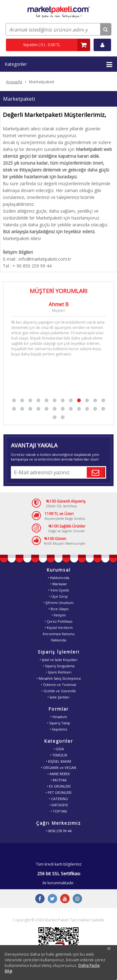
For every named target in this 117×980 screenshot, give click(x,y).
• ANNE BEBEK (59, 774)
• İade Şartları (58, 697)
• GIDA (59, 749)
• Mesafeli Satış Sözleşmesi (59, 678)
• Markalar (59, 584)
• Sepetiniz (58, 729)
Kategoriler (58, 65)
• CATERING (58, 799)
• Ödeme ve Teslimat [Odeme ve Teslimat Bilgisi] (58, 685)
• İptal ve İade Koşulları (58, 660)
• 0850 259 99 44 (59, 831)
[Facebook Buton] (40, 899)
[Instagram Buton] (77, 899)
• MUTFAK (59, 780)
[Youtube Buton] (65, 899)
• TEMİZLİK (59, 755)
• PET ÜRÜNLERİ (58, 792)
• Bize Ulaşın (58, 609)
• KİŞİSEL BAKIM (58, 761)
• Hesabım (59, 717)
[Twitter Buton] (52, 899)
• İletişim (59, 615)
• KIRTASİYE (59, 805)
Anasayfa (14, 82)
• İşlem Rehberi (59, 672)
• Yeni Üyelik (58, 590)
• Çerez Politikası (58, 621)
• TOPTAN (59, 811)
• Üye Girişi (58, 596)
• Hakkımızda (58, 578)
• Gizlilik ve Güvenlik (59, 691)
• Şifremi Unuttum (58, 603)
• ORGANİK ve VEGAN (58, 768)
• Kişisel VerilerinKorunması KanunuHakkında (59, 634)
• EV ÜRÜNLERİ (59, 786)
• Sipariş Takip (59, 723)
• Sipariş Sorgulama (59, 666)
